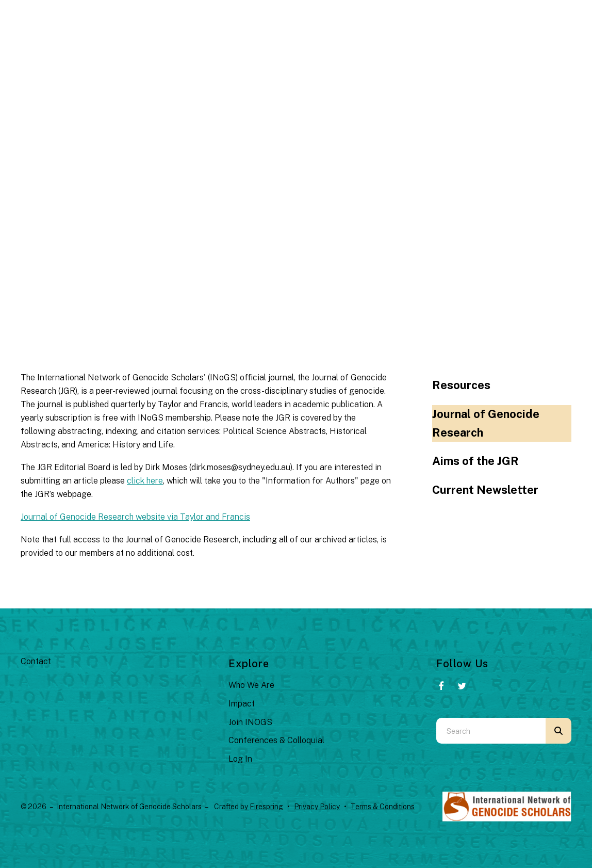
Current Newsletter (485, 490)
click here (145, 481)
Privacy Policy (317, 807)
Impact (242, 704)
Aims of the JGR (475, 461)
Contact (36, 661)
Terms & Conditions (383, 807)
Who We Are (251, 685)
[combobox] (491, 731)
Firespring (266, 807)
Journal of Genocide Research (486, 423)
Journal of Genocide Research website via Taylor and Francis (135, 517)
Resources (461, 385)
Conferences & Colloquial (276, 740)
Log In (240, 759)
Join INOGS (250, 722)
